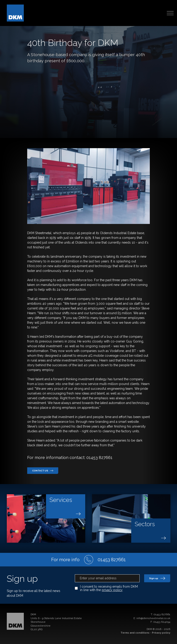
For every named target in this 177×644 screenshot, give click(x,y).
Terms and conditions (135, 633)
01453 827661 (162, 614)
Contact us (43, 471)
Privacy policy (161, 633)
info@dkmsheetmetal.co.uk (153, 618)
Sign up (157, 578)
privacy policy (112, 590)
